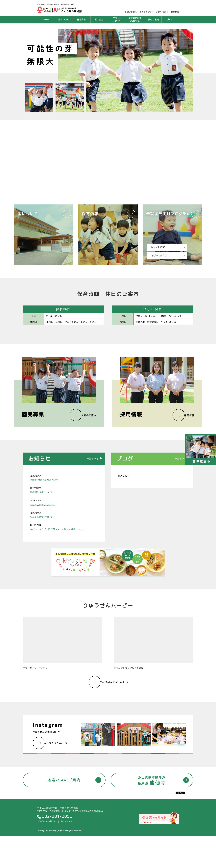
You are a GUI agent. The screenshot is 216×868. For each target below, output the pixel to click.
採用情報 (175, 12)
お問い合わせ (162, 12)
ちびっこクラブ (159, 255)
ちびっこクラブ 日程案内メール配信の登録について (57, 529)
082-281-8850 (55, 816)
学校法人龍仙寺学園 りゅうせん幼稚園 (58, 808)
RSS (96, 476)
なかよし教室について (41, 517)
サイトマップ (66, 821)
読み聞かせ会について (41, 492)
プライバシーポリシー (47, 821)
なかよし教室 (158, 247)
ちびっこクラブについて (42, 505)
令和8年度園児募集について (44, 480)
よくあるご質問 (147, 12)
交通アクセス (131, 12)
